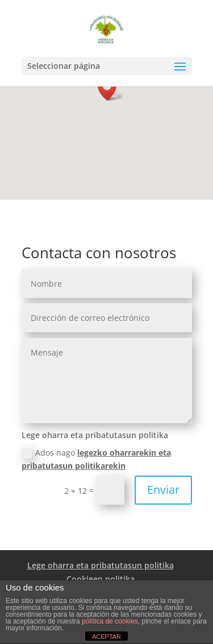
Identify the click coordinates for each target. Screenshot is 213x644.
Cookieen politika (101, 579)
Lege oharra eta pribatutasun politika (101, 565)
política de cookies (110, 621)
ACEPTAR (106, 637)
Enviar (163, 490)
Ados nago (96, 459)
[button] (111, 88)
